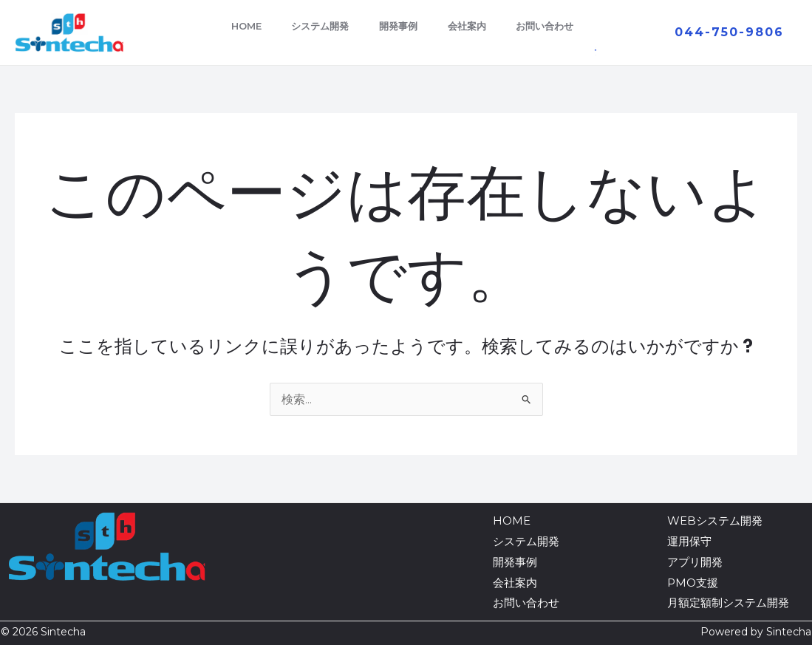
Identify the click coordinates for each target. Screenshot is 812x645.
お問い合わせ (556, 26)
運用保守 (689, 541)
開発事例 (398, 26)
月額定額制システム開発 (728, 603)
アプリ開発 (695, 562)
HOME (235, 26)
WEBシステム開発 (715, 521)
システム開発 (315, 26)
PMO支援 (693, 583)
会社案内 (472, 26)
